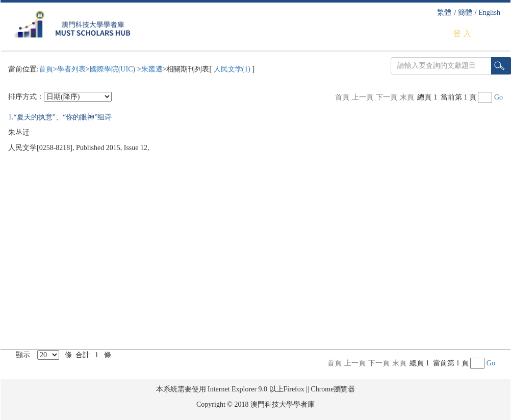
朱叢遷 (152, 69)
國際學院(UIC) (113, 69)
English (489, 13)
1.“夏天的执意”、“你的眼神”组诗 (60, 117)
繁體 (444, 13)
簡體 (465, 13)
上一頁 (363, 97)
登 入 (462, 33)
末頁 (407, 97)
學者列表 (71, 69)
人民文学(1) (232, 69)
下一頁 (387, 97)
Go (499, 97)
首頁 (46, 69)
